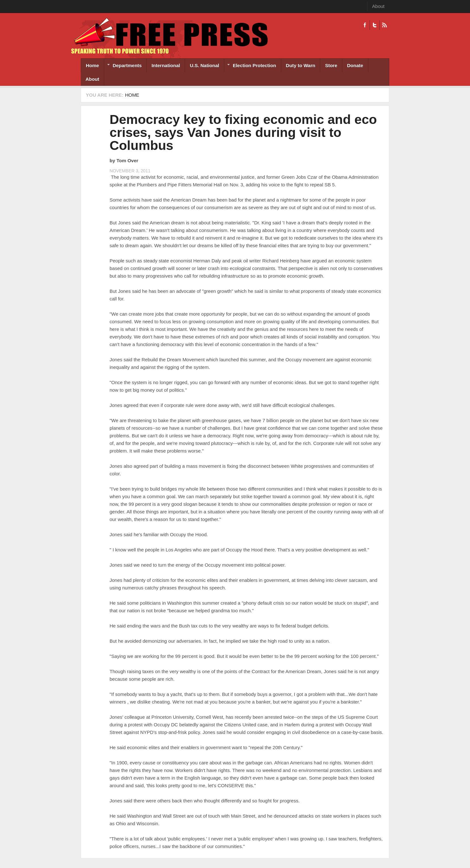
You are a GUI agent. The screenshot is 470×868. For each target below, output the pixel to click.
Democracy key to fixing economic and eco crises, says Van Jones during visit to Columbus (243, 132)
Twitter (375, 25)
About (378, 6)
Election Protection (250, 66)
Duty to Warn (301, 65)
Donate (355, 65)
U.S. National (204, 65)
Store (331, 65)
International (166, 65)
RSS (384, 25)
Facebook (365, 25)
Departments (123, 66)
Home (92, 65)
